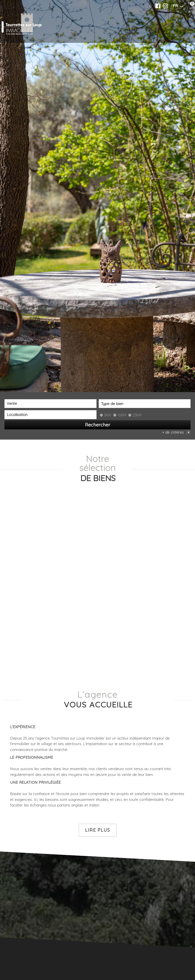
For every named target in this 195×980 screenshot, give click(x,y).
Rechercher (98, 425)
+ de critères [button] (176, 432)
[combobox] (50, 404)
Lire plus (98, 830)
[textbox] (145, 404)
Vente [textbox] (12, 404)
